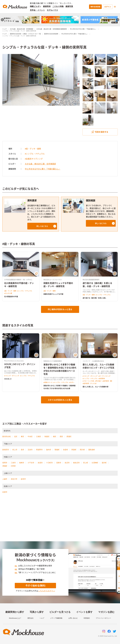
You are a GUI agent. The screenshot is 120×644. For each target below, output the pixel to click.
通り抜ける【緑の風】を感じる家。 (95, 298)
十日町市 (49, 463)
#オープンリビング (104, 376)
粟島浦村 (92, 450)
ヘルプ (42, 618)
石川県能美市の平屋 (11, 296)
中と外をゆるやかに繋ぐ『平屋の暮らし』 (83, 29)
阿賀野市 (39, 450)
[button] (42, 226)
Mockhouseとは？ (15, 618)
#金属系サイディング (34, 159)
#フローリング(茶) (88, 381)
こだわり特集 (58, 6)
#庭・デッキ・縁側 (33, 149)
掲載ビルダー (36, 6)
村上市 (15, 450)
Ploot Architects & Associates (14, 361)
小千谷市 (31, 463)
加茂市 (40, 463)
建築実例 (47, 6)
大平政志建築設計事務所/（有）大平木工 (18, 280)
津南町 (5, 466)
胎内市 (49, 450)
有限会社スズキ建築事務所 (53, 361)
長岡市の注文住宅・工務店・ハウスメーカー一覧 (25, 34)
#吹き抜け (98, 381)
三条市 (13, 463)
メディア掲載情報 (56, 618)
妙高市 (23, 479)
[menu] (115, 7)
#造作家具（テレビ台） (90, 384)
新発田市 (6, 450)
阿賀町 (74, 450)
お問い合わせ (73, 618)
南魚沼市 (76, 463)
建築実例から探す (15, 612)
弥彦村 (66, 450)
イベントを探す (84, 612)
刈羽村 (13, 466)
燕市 (22, 450)
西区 (61, 436)
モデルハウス (52, 10)
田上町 (86, 463)
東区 (22, 436)
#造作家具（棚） (108, 381)
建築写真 (69, 6)
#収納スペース (48, 382)
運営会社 (30, 618)
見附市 (59, 463)
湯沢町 (104, 463)
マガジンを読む (106, 612)
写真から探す (37, 612)
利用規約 (87, 618)
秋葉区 (47, 436)
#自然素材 (102, 379)
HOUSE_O (8, 379)
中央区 (30, 436)
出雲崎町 (95, 463)
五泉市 (30, 450)
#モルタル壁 (8, 293)
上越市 (5, 479)
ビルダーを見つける (60, 612)
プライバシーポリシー (103, 618)
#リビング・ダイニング (12, 376)
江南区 (39, 436)
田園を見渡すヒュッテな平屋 (53, 294)
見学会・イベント (37, 10)
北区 (16, 436)
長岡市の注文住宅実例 (51, 34)
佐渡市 (5, 492)
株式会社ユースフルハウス (53, 280)
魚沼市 (67, 463)
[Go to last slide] (2, 20)
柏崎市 (22, 463)
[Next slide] (118, 20)
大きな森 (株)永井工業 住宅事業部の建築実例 (52, 29)
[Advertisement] (60, 520)
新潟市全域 (6, 436)
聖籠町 (57, 450)
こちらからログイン (47, 591)
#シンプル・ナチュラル (35, 154)
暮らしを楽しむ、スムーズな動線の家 (96, 387)
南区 (55, 436)
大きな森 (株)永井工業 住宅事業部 (22, 29)
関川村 (82, 450)
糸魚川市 (14, 479)
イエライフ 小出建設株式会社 (93, 361)
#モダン (72, 382)
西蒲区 (69, 436)
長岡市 (5, 463)
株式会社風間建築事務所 (91, 280)
